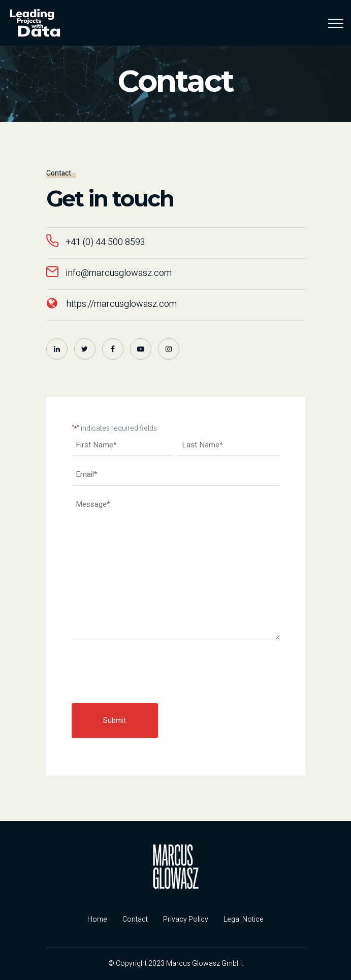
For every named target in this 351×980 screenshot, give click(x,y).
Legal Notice (244, 919)
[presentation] (149, 672)
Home (97, 919)
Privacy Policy (186, 919)
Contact (135, 919)
